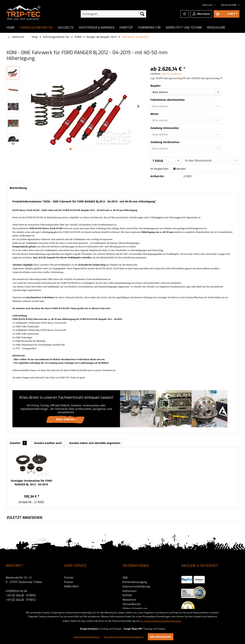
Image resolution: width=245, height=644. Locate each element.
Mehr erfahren (66, 419)
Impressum (130, 591)
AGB (125, 578)
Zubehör (18, 443)
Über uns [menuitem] (208, 5)
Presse (69, 582)
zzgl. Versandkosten (172, 74)
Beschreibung (18, 188)
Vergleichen (159, 169)
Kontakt (127, 595)
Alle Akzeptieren (161, 637)
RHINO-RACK (71, 587)
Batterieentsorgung (135, 582)
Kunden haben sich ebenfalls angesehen (95, 443)
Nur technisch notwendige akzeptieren (124, 637)
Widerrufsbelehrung (135, 609)
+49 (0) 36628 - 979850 (21, 595)
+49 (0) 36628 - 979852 (21, 600)
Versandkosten (132, 604)
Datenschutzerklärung (136, 587)
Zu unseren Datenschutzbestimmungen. (161, 621)
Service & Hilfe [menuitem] (229, 5)
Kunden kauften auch (48, 443)
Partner (69, 578)
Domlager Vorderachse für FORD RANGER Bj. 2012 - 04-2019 (31, 482)
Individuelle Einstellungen (87, 637)
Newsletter (129, 600)
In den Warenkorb (210, 160)
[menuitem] (113, 14)
